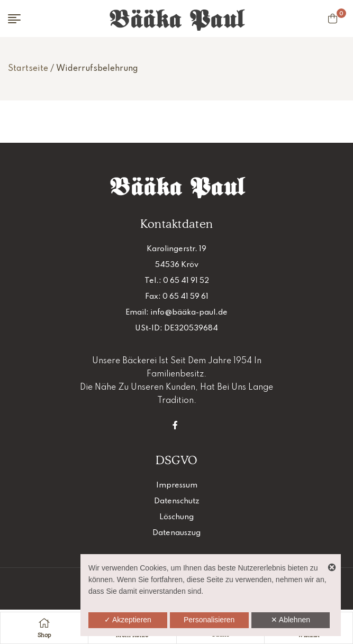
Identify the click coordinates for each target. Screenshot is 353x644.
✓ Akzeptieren (128, 620)
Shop (44, 635)
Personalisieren (209, 620)
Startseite (28, 69)
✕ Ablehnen (291, 620)
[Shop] (44, 623)
